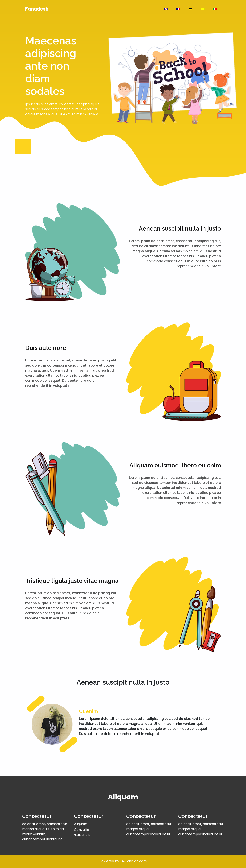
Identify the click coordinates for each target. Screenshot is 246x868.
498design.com (134, 861)
